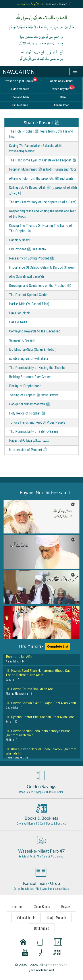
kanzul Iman (62, 105)
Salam (62, 97)
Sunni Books (42, 907)
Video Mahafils (26, 917)
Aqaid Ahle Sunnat (62, 81)
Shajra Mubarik (57, 917)
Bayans (66, 907)
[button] (41, 517)
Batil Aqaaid (42, 928)
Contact (18, 907)
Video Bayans (67, 88)
